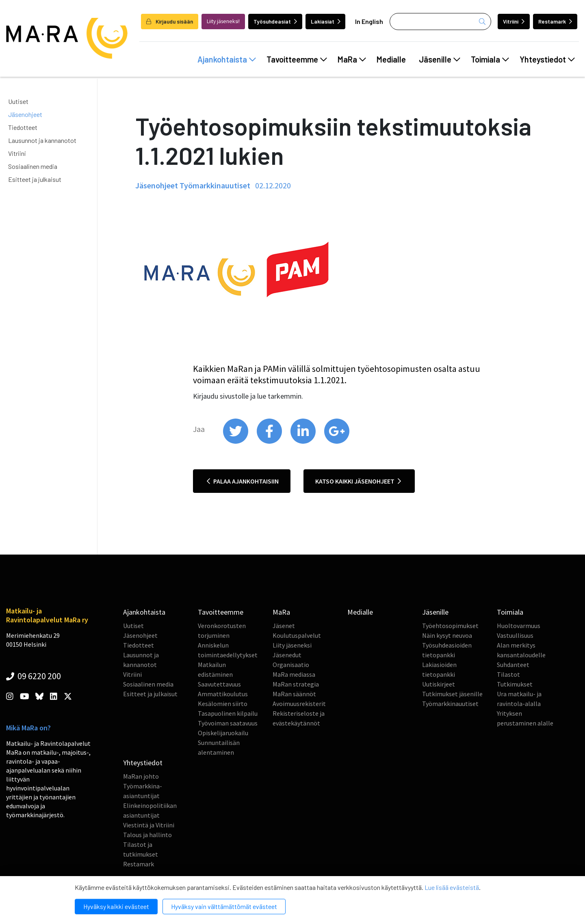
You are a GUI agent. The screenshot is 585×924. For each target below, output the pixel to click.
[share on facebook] (270, 442)
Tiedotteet (23, 127)
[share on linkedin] (304, 442)
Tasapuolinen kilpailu (228, 713)
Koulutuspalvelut (297, 635)
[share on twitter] (236, 442)
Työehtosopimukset (450, 626)
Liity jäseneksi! (223, 21)
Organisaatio (291, 665)
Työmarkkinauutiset (450, 704)
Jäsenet (284, 626)
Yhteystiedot (547, 59)
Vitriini (514, 21)
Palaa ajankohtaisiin (243, 481)
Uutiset (18, 101)
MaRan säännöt (294, 694)
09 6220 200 (34, 676)
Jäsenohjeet (25, 114)
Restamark (555, 21)
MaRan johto (141, 776)
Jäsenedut (287, 655)
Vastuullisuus (515, 635)
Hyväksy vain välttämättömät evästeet (224, 906)
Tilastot (508, 674)
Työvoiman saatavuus (228, 723)
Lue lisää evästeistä (452, 887)
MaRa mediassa (294, 674)
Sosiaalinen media (33, 166)
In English (369, 21)
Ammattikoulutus (223, 694)
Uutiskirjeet (439, 684)
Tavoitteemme (297, 59)
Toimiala (490, 59)
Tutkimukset (515, 684)
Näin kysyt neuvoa (447, 635)
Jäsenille (440, 59)
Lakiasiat (326, 21)
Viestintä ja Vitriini (149, 825)
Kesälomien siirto (223, 704)
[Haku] (440, 22)
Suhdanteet (513, 665)
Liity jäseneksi (292, 645)
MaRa (352, 59)
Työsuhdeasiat (275, 21)
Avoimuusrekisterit (299, 704)
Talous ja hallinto (147, 835)
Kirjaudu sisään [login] (170, 21)
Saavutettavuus (219, 684)
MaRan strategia (296, 684)
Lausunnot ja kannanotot (42, 140)
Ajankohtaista (227, 59)
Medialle (391, 59)
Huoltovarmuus (519, 626)
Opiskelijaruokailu (223, 733)
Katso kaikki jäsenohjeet (358, 481)
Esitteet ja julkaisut (35, 179)
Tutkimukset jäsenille (452, 694)
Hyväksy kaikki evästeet (116, 906)
